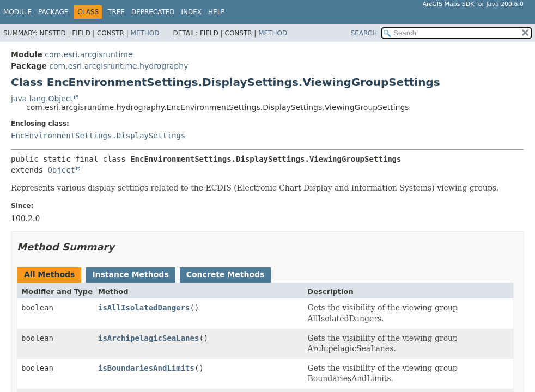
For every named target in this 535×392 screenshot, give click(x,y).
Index (192, 12)
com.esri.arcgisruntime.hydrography (118, 66)
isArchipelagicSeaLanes (148, 338)
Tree (116, 12)
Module (17, 12)
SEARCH (364, 33)
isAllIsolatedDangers (144, 308)
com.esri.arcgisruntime (89, 54)
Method (145, 33)
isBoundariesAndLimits (146, 368)
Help (217, 12)
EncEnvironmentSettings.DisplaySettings (98, 136)
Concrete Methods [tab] (226, 274)
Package (53, 12)
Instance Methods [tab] (130, 274)
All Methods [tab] (49, 274)
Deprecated (153, 12)
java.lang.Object (42, 99)
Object (61, 170)
